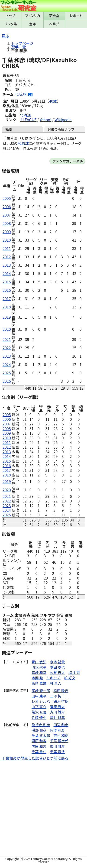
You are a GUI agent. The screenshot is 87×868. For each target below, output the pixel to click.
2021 (7, 339)
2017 (7, 298)
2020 (7, 329)
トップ (11, 16)
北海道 (25, 115)
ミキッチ (53, 678)
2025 (7, 373)
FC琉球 (21, 94)
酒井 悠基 (57, 717)
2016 (7, 290)
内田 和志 (39, 746)
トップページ (22, 43)
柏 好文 (70, 678)
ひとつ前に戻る (56, 758)
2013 (7, 265)
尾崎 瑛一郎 (41, 690)
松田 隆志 (61, 690)
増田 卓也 (57, 667)
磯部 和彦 (39, 730)
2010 (7, 240)
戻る (6, 36)
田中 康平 (39, 696)
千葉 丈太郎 (41, 735)
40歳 (53, 101)
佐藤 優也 (39, 717)
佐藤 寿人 (57, 672)
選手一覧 (19, 47)
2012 (7, 257)
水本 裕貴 (57, 662)
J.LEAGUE (28, 120)
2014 (7, 273)
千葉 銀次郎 (59, 741)
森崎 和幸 (39, 672)
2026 (7, 381)
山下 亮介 (39, 706)
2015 (7, 282)
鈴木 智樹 (61, 701)
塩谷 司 (74, 672)
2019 (7, 317)
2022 (7, 348)
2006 (7, 207)
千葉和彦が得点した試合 (22, 758)
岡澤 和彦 (57, 730)
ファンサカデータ (66, 161)
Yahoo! (46, 120)
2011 (7, 248)
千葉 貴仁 (39, 751)
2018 (7, 307)
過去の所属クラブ (61, 129)
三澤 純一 (57, 696)
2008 (7, 223)
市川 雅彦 (57, 746)
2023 (7, 356)
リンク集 (11, 24)
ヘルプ (54, 24)
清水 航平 (39, 667)
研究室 (54, 16)
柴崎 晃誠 (39, 683)
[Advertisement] (43, 809)
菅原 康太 (57, 706)
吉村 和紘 (61, 735)
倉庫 (33, 24)
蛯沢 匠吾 (39, 712)
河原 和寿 (39, 741)
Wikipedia (63, 120)
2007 (7, 215)
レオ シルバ (41, 701)
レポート (76, 16)
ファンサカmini (33, 16)
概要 (9, 129)
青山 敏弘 (39, 662)
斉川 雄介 (57, 712)
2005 (7, 198)
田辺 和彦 (61, 725)
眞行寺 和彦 (41, 725)
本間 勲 (37, 678)
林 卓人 (56, 683)
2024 (7, 364)
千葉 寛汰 (57, 751)
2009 (7, 232)
